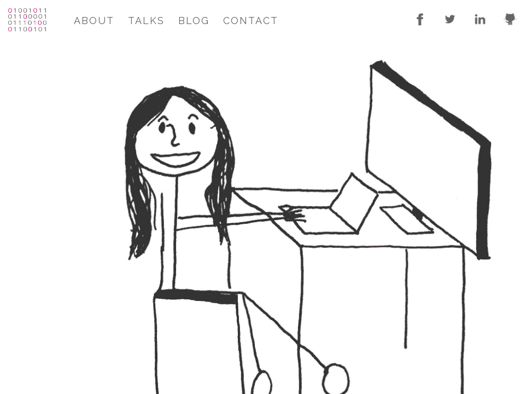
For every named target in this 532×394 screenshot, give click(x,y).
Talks (146, 21)
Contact (251, 21)
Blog (194, 21)
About (94, 21)
